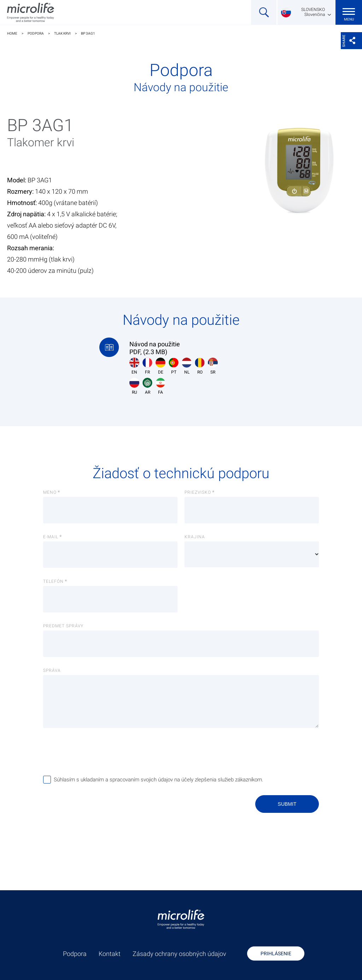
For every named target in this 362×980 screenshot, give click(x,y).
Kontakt (110, 954)
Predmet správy (63, 626)
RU (134, 386)
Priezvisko (198, 492)
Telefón (53, 581)
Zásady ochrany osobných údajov (179, 954)
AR (147, 386)
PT (174, 366)
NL (187, 366)
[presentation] (97, 751)
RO (200, 366)
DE (160, 366)
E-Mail (51, 537)
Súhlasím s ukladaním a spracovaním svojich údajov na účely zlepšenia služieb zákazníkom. (159, 780)
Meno (50, 492)
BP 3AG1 (88, 33)
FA (160, 386)
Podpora (36, 33)
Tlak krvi (62, 33)
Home (12, 33)
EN (134, 366)
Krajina (195, 537)
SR (213, 366)
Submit (287, 804)
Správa (52, 670)
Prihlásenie (276, 953)
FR (147, 366)
